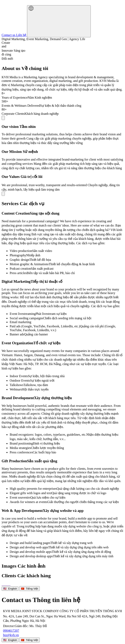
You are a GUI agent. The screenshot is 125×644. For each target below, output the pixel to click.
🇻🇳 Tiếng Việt (30, 589)
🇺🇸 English (10, 589)
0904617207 (11, 631)
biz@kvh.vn (11, 635)
